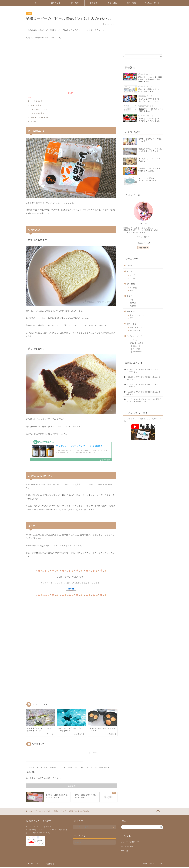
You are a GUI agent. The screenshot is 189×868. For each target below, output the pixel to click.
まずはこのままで (41, 109)
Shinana (130, 372)
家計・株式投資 (136, 327)
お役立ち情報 (135, 330)
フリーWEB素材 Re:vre (130, 843)
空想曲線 (125, 852)
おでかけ (94, 3)
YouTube (133, 340)
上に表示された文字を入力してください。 (44, 779)
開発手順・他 (137, 352)
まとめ (33, 122)
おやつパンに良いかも (39, 117)
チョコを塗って (40, 113)
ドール (132, 278)
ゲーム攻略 (137, 349)
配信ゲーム (137, 346)
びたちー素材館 (127, 848)
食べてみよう (36, 105)
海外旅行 (133, 306)
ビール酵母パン (37, 101)
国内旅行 (133, 303)
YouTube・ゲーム (152, 3)
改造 (131, 318)
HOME (36, 3)
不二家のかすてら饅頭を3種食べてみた (142, 369)
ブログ (29, 14)
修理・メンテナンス (138, 315)
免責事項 (49, 865)
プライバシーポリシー (35, 865)
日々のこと (56, 3)
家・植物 (75, 3)
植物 (131, 290)
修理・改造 (112, 3)
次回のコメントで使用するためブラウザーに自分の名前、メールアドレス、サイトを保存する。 (70, 769)
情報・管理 (131, 3)
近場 (131, 300)
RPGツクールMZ (136, 343)
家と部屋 (133, 288)
